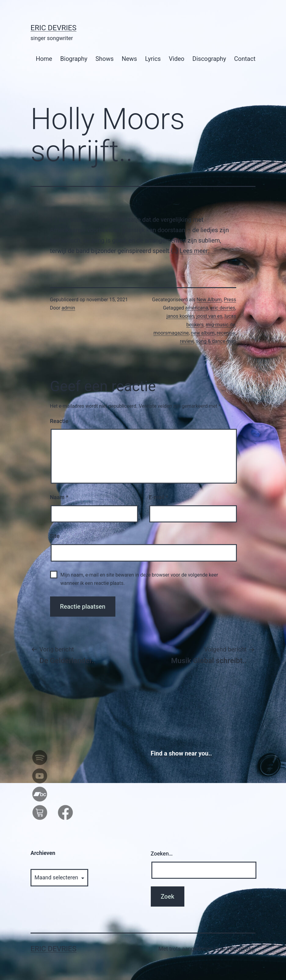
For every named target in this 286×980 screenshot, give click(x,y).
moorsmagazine (171, 333)
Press (230, 300)
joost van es (209, 316)
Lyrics (153, 59)
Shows (105, 59)
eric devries (223, 308)
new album (203, 333)
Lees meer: (194, 251)
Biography (74, 59)
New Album (209, 300)
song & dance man (216, 341)
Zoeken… (162, 854)
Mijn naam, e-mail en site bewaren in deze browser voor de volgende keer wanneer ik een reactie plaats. (139, 579)
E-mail (158, 497)
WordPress (241, 949)
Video (177, 59)
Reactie (59, 421)
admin (68, 308)
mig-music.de (220, 325)
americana (197, 308)
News (129, 59)
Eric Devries (53, 28)
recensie (226, 333)
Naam (59, 497)
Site (55, 536)
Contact (245, 59)
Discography (209, 59)
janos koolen (180, 316)
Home (44, 59)
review (187, 341)
